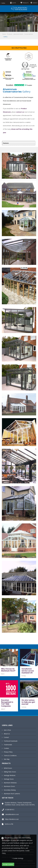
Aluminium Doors (9, 786)
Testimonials (8, 745)
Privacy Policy (8, 752)
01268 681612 (10, 810)
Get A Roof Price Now (19, 48)
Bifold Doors (8, 768)
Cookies (6, 748)
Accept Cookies (8, 864)
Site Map (7, 759)
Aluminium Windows (10, 783)
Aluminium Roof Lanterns (12, 794)
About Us (7, 734)
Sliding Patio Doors (10, 772)
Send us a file (9, 824)
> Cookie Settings (18, 858)
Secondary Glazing (10, 790)
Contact (6, 737)
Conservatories (29, 34)
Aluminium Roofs (18, 34)
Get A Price (7, 730)
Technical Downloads (11, 741)
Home (4, 34)
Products (10, 34)
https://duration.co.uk (12, 819)
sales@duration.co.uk (12, 814)
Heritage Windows (10, 775)
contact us (20, 112)
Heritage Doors (9, 779)
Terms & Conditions (10, 756)
